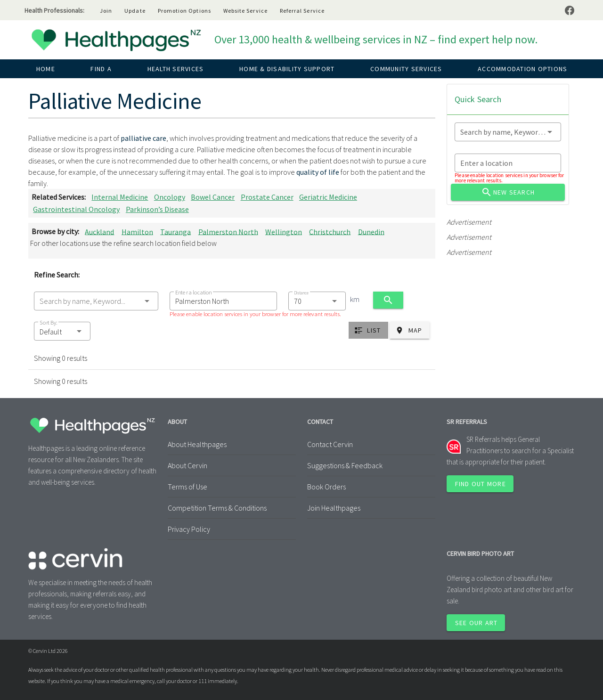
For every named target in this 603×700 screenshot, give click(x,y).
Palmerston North (228, 231)
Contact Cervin (330, 444)
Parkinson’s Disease (157, 209)
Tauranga (175, 231)
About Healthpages (197, 444)
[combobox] (96, 301)
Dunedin (371, 231)
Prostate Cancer (267, 197)
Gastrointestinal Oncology (76, 209)
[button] (62, 331)
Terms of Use (187, 487)
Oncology (170, 197)
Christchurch (330, 231)
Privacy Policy (189, 529)
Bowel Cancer (213, 197)
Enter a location (193, 292)
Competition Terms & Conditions (217, 508)
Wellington (284, 231)
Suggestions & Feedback (345, 465)
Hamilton (137, 231)
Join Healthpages (334, 508)
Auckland (99, 231)
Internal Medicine (120, 197)
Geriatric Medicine (328, 197)
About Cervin (187, 465)
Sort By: (49, 322)
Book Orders (326, 487)
